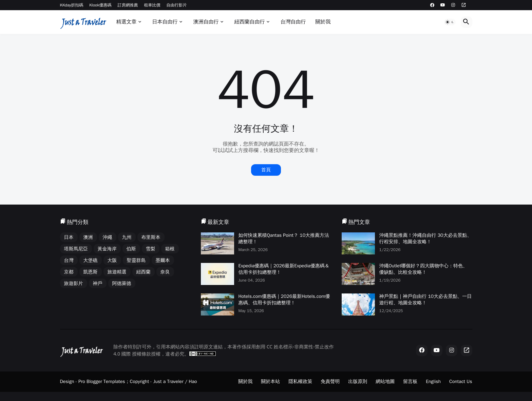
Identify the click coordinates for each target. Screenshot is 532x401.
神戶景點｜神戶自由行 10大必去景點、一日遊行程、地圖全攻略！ (426, 300)
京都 (69, 272)
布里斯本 (151, 237)
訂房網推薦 (128, 5)
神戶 (98, 283)
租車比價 (152, 5)
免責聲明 (330, 381)
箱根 (170, 249)
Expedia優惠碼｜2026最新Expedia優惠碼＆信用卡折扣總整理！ (284, 269)
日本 (69, 237)
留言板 (410, 381)
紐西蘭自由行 (249, 22)
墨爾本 (163, 260)
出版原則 (358, 381)
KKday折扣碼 (72, 5)
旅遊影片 (74, 283)
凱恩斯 (91, 272)
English (433, 381)
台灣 (69, 260)
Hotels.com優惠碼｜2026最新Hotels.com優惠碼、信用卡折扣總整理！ (284, 300)
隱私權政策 (300, 381)
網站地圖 (385, 381)
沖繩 (108, 237)
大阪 (112, 260)
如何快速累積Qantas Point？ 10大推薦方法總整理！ (284, 238)
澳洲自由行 (206, 22)
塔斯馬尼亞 (76, 249)
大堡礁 (91, 260)
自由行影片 (177, 5)
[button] (450, 22)
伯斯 (131, 249)
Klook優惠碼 (100, 5)
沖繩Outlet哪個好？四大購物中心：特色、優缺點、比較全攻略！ (424, 269)
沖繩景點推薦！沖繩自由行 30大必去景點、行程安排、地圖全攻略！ (426, 238)
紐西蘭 (144, 272)
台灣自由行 (293, 22)
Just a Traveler (168, 381)
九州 (127, 237)
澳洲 (88, 237)
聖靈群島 (136, 260)
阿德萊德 (122, 283)
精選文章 (126, 22)
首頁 (266, 170)
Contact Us (461, 381)
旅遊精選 (117, 272)
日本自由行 (165, 22)
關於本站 (270, 381)
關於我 (323, 22)
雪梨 (151, 249)
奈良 (165, 272)
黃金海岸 (107, 249)
